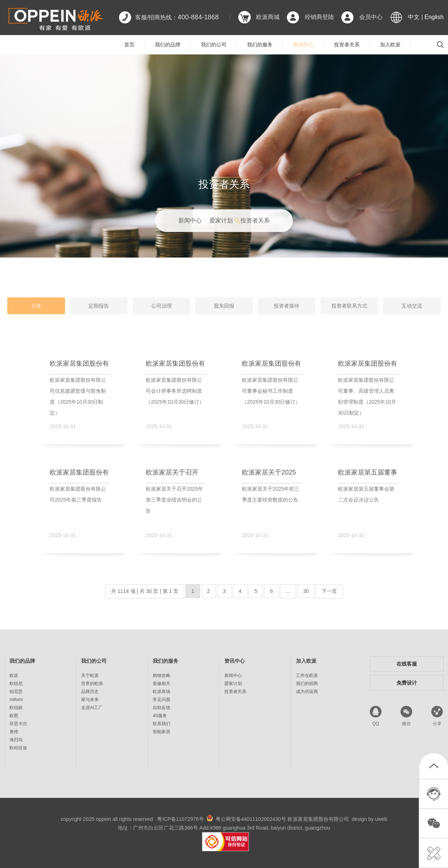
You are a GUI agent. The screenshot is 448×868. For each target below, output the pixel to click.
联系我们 (162, 724)
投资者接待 (286, 306)
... (288, 591)
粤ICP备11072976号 (181, 819)
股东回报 (224, 306)
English (434, 17)
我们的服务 (260, 45)
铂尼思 (16, 692)
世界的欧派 (92, 684)
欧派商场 (162, 692)
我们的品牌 (168, 45)
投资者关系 (347, 45)
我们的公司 (214, 45)
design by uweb (370, 819)
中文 (414, 17)
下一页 (329, 591)
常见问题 (162, 700)
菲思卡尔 (18, 724)
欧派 (14, 675)
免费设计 (407, 683)
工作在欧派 (307, 675)
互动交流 (412, 306)
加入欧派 (390, 45)
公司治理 (162, 306)
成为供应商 (307, 692)
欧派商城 (268, 17)
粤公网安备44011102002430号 (251, 819)
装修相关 (162, 684)
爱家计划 (221, 220)
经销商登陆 (319, 17)
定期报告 (99, 306)
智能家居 (162, 732)
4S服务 (160, 716)
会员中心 (371, 17)
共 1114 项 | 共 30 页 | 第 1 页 (145, 591)
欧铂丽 (16, 708)
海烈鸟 (16, 740)
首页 (129, 45)
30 (306, 591)
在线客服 (407, 664)
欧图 (14, 716)
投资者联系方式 (349, 306)
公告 (36, 306)
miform (16, 700)
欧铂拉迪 (18, 748)
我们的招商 (307, 684)
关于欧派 (90, 675)
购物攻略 (162, 675)
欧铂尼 (16, 684)
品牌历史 (90, 692)
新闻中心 (190, 220)
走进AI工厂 (92, 708)
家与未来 (90, 700)
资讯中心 (303, 45)
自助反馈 (162, 708)
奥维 (14, 732)
